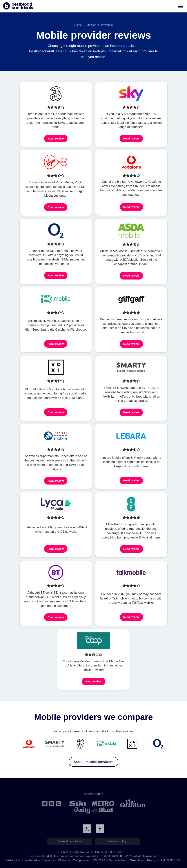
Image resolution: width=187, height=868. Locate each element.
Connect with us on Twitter (87, 829)
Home (78, 25)
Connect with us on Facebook (100, 829)
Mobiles (91, 25)
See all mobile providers (93, 762)
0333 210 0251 (115, 852)
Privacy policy (117, 841)
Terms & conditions (70, 841)
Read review (56, 138)
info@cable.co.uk (82, 852)
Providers (107, 25)
